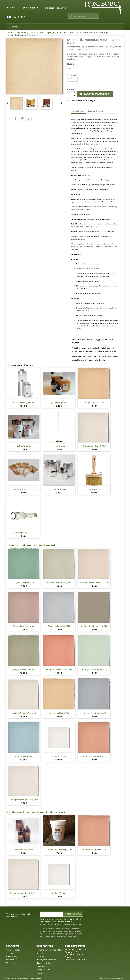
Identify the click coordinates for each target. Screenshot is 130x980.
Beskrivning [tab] (78, 111)
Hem (12, 8)
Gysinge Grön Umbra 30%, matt (95, 626)
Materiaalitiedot (13, 950)
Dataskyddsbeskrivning (46, 960)
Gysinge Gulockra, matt (95, 402)
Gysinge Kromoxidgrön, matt (95, 669)
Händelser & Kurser (45, 963)
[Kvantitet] (70, 94)
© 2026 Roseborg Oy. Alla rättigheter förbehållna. (24, 979)
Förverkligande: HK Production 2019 (110, 979)
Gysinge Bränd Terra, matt (95, 756)
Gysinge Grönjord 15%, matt (59, 583)
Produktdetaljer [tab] (96, 111)
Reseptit (9, 953)
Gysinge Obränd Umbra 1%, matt (24, 800)
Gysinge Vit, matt (59, 756)
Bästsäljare (11, 963)
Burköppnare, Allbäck (24, 533)
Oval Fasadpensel (95, 489)
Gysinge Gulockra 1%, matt (95, 446)
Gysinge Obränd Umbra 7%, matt (95, 583)
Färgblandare (59, 446)
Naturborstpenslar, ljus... (24, 489)
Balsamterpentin (24, 446)
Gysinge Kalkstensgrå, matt (59, 626)
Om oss (40, 953)
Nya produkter (12, 960)
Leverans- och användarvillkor (49, 950)
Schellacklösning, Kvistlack (24, 402)
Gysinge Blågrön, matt (24, 583)
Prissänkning (11, 956)
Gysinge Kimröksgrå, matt (95, 713)
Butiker (39, 973)
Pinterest (29, 118)
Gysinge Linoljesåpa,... (59, 402)
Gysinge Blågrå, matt (24, 756)
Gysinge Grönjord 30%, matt (24, 669)
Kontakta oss (42, 966)
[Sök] (83, 16)
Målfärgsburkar (59, 489)
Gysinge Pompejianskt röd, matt (59, 669)
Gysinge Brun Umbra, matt (24, 626)
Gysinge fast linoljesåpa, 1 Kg (59, 850)
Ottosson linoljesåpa (24, 850)
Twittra (22, 118)
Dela (16, 118)
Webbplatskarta (43, 970)
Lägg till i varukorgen (95, 94)
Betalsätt (40, 956)
